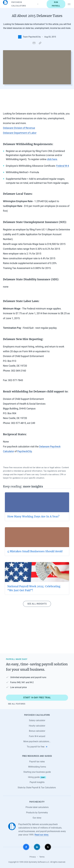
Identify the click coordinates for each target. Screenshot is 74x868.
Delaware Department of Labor (20, 133)
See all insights (37, 604)
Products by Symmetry (37, 813)
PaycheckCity (25, 451)
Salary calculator (37, 720)
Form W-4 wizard (37, 736)
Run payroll (56, 4)
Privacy (33, 857)
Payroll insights (37, 782)
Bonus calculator (37, 731)
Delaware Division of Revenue (19, 128)
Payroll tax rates (37, 762)
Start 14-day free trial (37, 698)
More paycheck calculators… (37, 741)
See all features (17, 704)
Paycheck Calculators (25, 4)
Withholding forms (37, 767)
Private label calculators (37, 807)
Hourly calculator (37, 726)
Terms (42, 857)
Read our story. (42, 835)
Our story (37, 818)
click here (52, 159)
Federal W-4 (63, 166)
